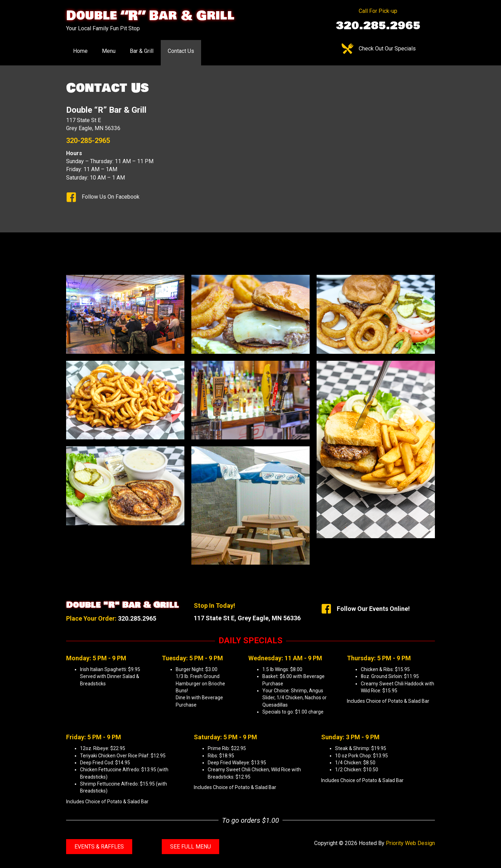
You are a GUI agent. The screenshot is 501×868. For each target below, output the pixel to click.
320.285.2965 (137, 618)
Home (80, 51)
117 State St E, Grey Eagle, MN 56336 (247, 618)
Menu (109, 51)
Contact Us (181, 51)
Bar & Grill (142, 51)
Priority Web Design (410, 843)
